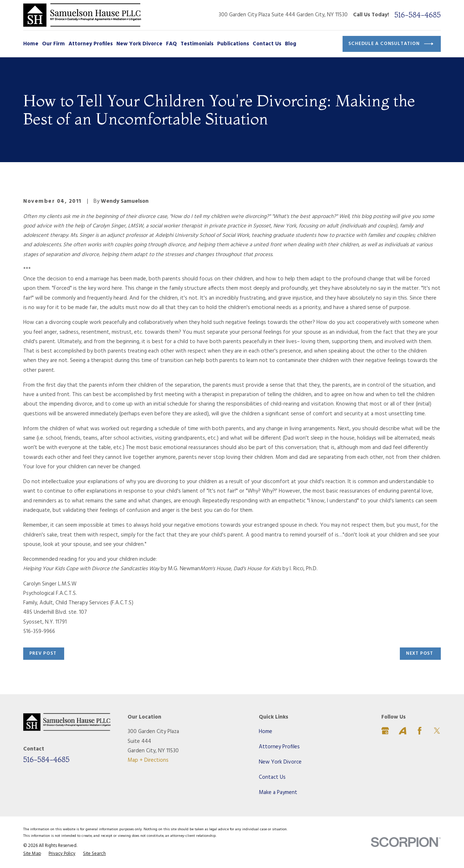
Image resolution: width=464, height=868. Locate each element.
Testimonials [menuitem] (197, 44)
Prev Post (43, 653)
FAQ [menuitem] (171, 44)
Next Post (420, 653)
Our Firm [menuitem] (53, 44)
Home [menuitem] (31, 44)
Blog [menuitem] (291, 44)
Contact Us (272, 777)
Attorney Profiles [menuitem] (91, 44)
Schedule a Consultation (391, 44)
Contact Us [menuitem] (267, 44)
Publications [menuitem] (233, 44)
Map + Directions (148, 760)
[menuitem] (32, 854)
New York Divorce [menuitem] (139, 44)
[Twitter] (437, 731)
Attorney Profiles (279, 747)
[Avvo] (403, 731)
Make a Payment (278, 793)
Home (266, 732)
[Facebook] (420, 731)
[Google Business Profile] (385, 731)
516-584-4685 (418, 15)
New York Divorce (280, 762)
